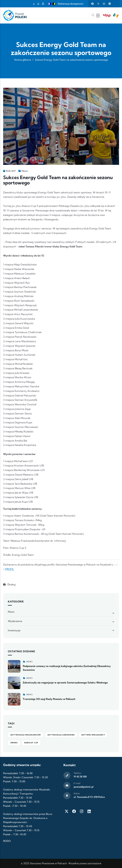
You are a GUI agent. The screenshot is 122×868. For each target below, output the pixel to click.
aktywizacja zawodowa (61, 735)
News (25, 171)
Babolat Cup (31, 743)
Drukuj (9, 584)
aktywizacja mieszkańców (26, 735)
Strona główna (23, 60)
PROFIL (10, 569)
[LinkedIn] (89, 811)
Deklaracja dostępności (71, 4)
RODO (7, 841)
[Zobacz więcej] (14, 666)
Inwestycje (14, 630)
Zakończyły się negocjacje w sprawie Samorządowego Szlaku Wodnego (65, 682)
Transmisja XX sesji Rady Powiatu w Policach (49, 699)
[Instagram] (82, 811)
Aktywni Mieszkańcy (93, 735)
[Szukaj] (93, 15)
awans (14, 743)
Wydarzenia (15, 621)
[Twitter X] (67, 811)
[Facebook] (74, 811)
